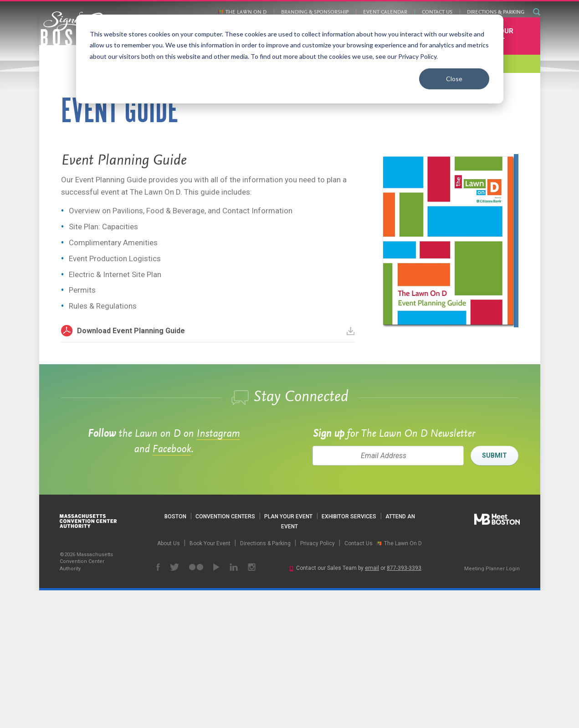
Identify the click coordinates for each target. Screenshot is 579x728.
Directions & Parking (496, 12)
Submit (494, 593)
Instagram (218, 572)
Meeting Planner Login (492, 706)
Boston (175, 654)
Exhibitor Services (349, 654)
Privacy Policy (318, 681)
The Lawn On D (246, 12)
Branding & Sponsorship (315, 12)
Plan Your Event (288, 654)
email (372, 706)
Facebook (172, 587)
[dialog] (290, 59)
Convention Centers (225, 654)
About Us (169, 681)
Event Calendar (385, 12)
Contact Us (437, 12)
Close (454, 79)
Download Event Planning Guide (216, 468)
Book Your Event (494, 173)
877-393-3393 (404, 706)
